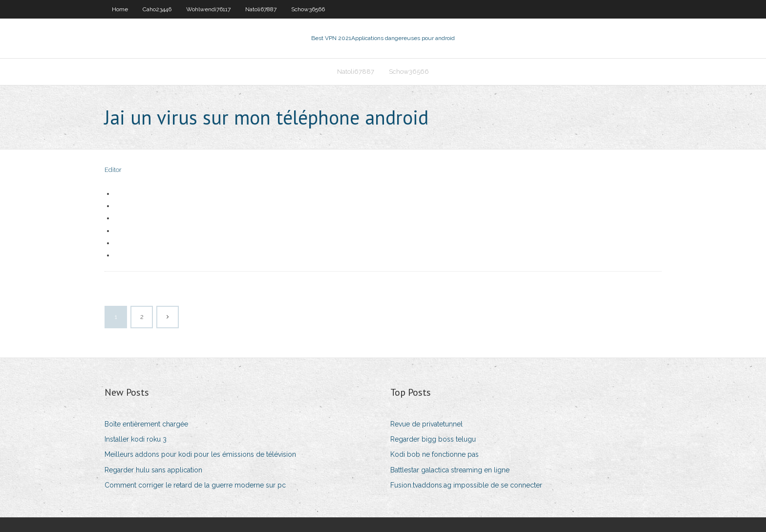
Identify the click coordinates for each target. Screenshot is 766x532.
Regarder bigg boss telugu (433, 439)
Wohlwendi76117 (208, 9)
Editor (113, 170)
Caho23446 (157, 9)
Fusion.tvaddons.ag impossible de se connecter (466, 485)
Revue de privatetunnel (426, 424)
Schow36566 (308, 9)
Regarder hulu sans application (153, 470)
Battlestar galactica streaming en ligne (450, 470)
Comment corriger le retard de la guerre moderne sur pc (195, 485)
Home (120, 9)
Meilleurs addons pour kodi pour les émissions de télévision (200, 454)
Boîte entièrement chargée (146, 424)
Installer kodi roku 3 (136, 439)
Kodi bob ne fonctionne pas (435, 454)
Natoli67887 (261, 9)
